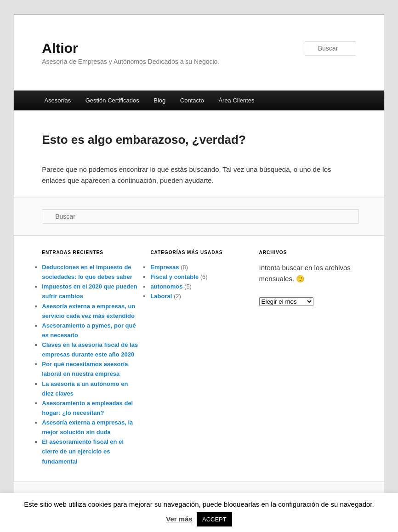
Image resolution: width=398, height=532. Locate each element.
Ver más (179, 519)
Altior (60, 48)
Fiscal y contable (174, 277)
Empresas (165, 267)
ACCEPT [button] (214, 519)
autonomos (166, 286)
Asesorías (57, 100)
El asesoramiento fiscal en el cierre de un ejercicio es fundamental (83, 451)
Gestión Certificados (112, 100)
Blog (159, 100)
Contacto (192, 100)
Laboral (161, 296)
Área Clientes (236, 100)
